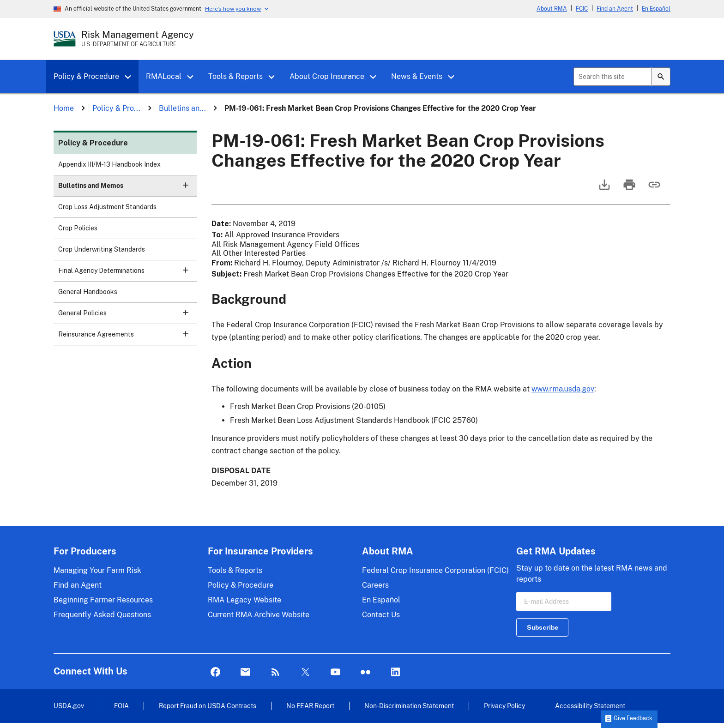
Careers (375, 585)
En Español (656, 9)
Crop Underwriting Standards (102, 249)
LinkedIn (395, 672)
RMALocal (164, 76)
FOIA (121, 706)
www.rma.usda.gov (563, 389)
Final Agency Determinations (127, 274)
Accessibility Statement (590, 706)
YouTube (335, 672)
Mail (245, 672)
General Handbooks (88, 292)
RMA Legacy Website (244, 600)
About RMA (552, 9)
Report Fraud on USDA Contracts (208, 706)
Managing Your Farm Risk (97, 570)
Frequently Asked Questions (102, 615)
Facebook (215, 672)
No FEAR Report (310, 706)
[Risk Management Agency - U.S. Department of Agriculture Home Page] (138, 39)
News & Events (417, 76)
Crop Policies (78, 228)
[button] (131, 77)
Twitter (305, 672)
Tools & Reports (235, 76)
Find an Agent (615, 9)
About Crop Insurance (327, 76)
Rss (275, 672)
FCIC (582, 9)
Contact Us (381, 615)
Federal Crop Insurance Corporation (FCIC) (435, 570)
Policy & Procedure (86, 76)
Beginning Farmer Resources (103, 600)
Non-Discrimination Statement (409, 706)
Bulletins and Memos (127, 189)
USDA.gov (69, 706)
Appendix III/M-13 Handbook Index (109, 164)
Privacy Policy (504, 706)
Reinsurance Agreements (127, 337)
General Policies (127, 316)
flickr (365, 672)
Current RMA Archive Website (259, 615)
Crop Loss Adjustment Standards (107, 207)
